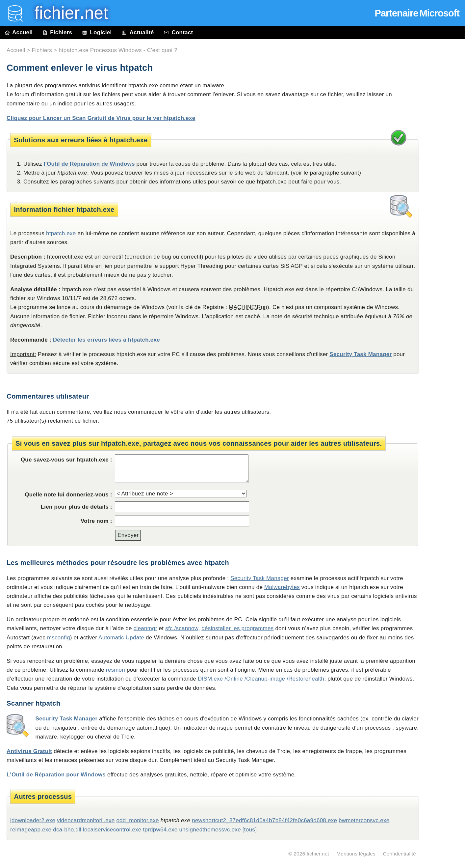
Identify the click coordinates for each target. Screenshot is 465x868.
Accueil (19, 32)
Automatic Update (121, 638)
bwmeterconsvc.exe (364, 820)
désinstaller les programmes (237, 628)
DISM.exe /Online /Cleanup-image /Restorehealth (261, 679)
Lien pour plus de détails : (77, 507)
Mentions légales (356, 854)
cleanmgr (145, 628)
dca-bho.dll (67, 830)
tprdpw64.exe (160, 830)
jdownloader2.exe (33, 820)
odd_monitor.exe (137, 820)
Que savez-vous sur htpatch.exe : (66, 460)
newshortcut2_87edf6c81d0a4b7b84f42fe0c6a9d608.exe (264, 820)
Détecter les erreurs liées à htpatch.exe (106, 340)
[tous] (250, 830)
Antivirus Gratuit (29, 751)
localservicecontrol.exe (112, 830)
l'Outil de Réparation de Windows (89, 164)
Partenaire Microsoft (417, 13)
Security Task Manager (361, 354)
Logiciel (97, 32)
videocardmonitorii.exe (86, 820)
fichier (67, 13)
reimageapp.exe (31, 830)
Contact (178, 32)
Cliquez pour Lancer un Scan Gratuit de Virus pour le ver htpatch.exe (101, 118)
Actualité (138, 32)
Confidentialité (399, 854)
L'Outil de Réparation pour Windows (56, 775)
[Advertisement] (445, 188)
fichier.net (318, 854)
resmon (116, 670)
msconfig (59, 638)
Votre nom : (96, 521)
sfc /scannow (182, 628)
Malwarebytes (282, 587)
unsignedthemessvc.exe (210, 830)
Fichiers (57, 32)
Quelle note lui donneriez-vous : (68, 495)
